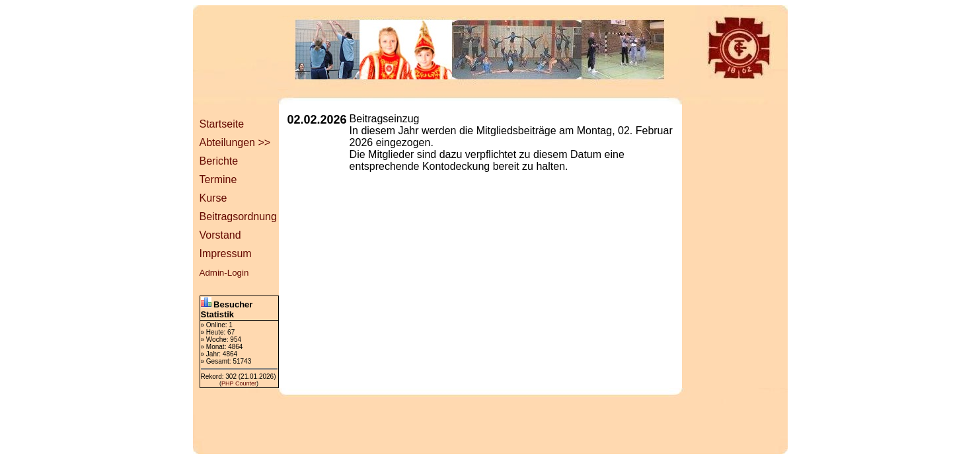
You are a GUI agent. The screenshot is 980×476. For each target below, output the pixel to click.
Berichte (219, 161)
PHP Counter (239, 383)
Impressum (226, 254)
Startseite (222, 124)
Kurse (213, 198)
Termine (218, 179)
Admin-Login (224, 273)
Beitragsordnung (238, 217)
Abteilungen (228, 142)
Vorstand (220, 235)
